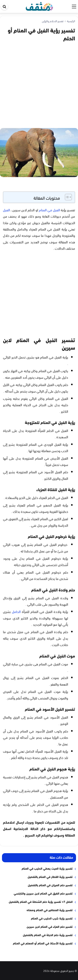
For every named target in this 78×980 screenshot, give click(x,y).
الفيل (6, 210)
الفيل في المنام (49, 210)
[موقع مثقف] (40, 6)
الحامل (16, 611)
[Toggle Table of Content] (66, 197)
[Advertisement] (39, 84)
